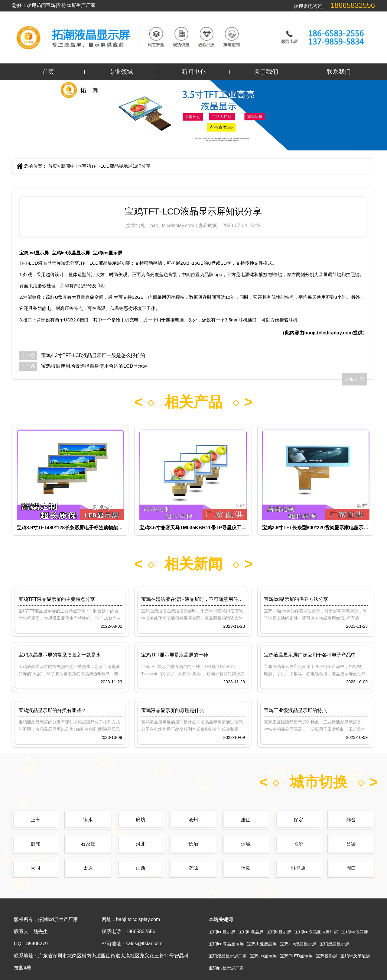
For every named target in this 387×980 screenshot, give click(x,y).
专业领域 (121, 72)
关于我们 (266, 72)
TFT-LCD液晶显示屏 (40, 263)
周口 (351, 868)
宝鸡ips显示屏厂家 (226, 968)
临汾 (298, 844)
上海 (35, 820)
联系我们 (339, 72)
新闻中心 (193, 72)
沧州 (193, 820)
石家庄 (88, 844)
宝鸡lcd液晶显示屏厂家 (316, 932)
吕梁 (351, 844)
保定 (298, 820)
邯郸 (35, 844)
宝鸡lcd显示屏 (34, 253)
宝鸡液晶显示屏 (334, 944)
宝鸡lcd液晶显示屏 (71, 253)
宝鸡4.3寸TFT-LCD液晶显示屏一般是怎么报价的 (93, 355)
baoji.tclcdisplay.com (173, 226)
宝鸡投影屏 (327, 956)
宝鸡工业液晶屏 (262, 944)
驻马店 (298, 868)
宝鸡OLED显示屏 (296, 956)
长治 (193, 844)
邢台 (351, 820)
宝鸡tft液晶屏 (251, 932)
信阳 (246, 868)
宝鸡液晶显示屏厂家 (228, 956)
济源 (193, 868)
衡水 (88, 820)
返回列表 (355, 379)
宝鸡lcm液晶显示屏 (298, 944)
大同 (35, 868)
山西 (141, 868)
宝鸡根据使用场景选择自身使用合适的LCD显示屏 (94, 366)
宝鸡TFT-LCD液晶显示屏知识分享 (116, 166)
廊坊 (141, 820)
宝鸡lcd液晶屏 (355, 932)
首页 (48, 72)
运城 (246, 844)
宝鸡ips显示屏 (107, 253)
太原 (88, 868)
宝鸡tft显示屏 (279, 932)
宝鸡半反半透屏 (355, 956)
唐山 (246, 820)
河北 (141, 844)
